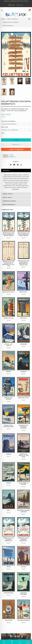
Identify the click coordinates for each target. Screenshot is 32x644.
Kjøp (16, 140)
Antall (3, 133)
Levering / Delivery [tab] (8, 194)
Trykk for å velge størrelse (8, 121)
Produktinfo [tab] (6, 170)
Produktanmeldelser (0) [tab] (9, 205)
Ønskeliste (16, 145)
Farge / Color (5, 127)
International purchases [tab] (9, 201)
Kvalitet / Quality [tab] (7, 198)
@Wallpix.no (12, 157)
